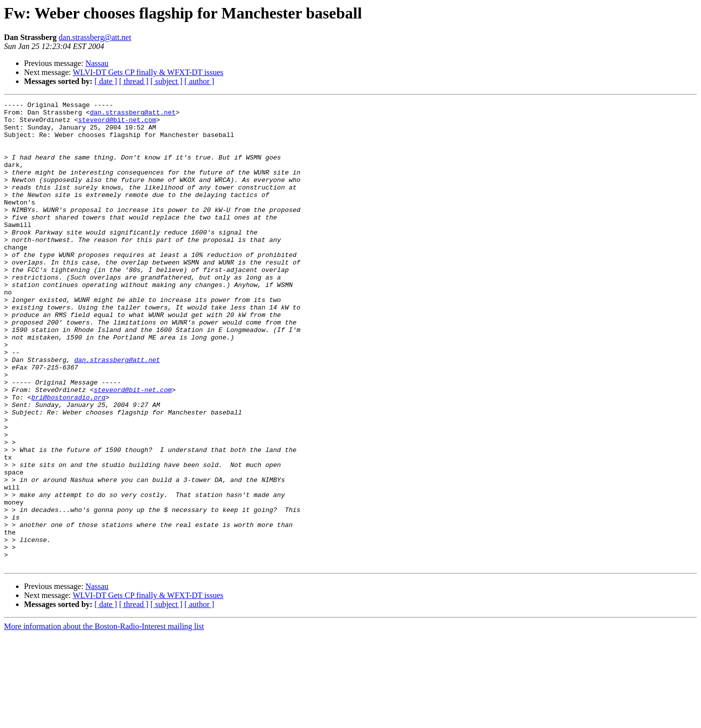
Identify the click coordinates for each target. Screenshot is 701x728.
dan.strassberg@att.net (95, 37)
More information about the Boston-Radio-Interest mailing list (104, 719)
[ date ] (106, 81)
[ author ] (199, 81)
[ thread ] (134, 81)
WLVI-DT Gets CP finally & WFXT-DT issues (148, 72)
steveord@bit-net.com (117, 124)
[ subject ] (166, 81)
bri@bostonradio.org (68, 457)
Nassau (97, 63)
